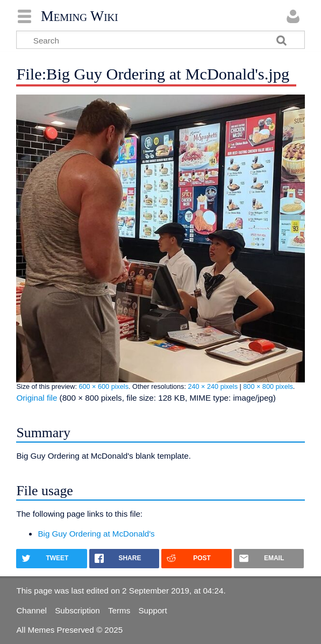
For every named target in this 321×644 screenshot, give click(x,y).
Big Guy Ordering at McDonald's (96, 534)
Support (152, 610)
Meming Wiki (80, 16)
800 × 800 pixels (268, 387)
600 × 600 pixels (104, 387)
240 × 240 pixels (213, 387)
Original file (37, 398)
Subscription (77, 610)
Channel (31, 610)
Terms (119, 610)
